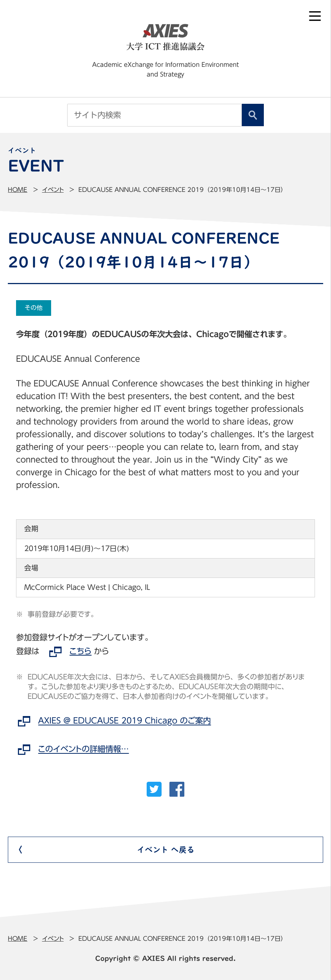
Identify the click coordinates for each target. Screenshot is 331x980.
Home (18, 190)
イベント (53, 190)
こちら (80, 651)
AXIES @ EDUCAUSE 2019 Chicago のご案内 (124, 721)
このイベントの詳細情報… (83, 749)
